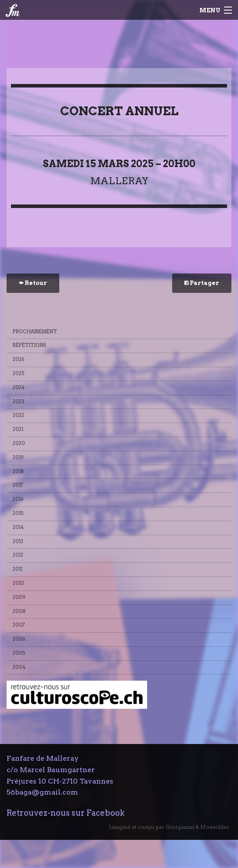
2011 (18, 569)
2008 (19, 611)
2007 (19, 625)
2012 (18, 555)
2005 (19, 653)
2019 (18, 458)
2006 (19, 639)
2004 (19, 667)
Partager (202, 283)
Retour (33, 283)
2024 (19, 388)
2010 (18, 583)
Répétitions (29, 345)
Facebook (106, 813)
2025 (19, 374)
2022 (18, 415)
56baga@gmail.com (42, 792)
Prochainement (35, 332)
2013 (18, 542)
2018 (18, 472)
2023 (18, 402)
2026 (19, 359)
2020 (19, 443)
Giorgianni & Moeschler (197, 827)
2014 (18, 527)
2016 (18, 499)
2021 (18, 429)
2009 (19, 597)
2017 (18, 485)
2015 (18, 513)
